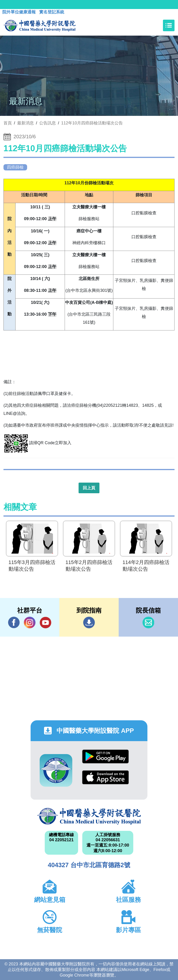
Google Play (105, 757)
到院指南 (89, 623)
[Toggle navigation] (169, 25)
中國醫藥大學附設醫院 (89, 816)
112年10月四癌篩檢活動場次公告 (92, 123)
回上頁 (89, 488)
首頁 (8, 123)
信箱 (148, 623)
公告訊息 (48, 123)
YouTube (45, 622)
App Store (105, 777)
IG (30, 623)
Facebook (14, 622)
